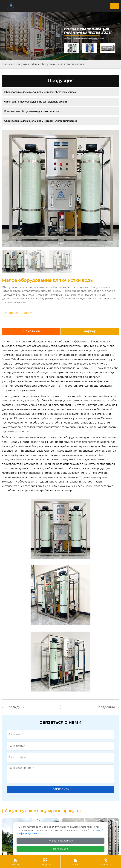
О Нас (76, 862)
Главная (7, 64)
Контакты (106, 862)
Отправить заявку (18, 313)
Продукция (22, 64)
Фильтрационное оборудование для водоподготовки (36, 102)
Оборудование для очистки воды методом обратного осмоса (40, 92)
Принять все (60, 849)
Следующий (106, 707)
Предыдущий (16, 707)
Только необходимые (60, 841)
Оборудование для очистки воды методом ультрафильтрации (41, 121)
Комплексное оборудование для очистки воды (32, 111)
